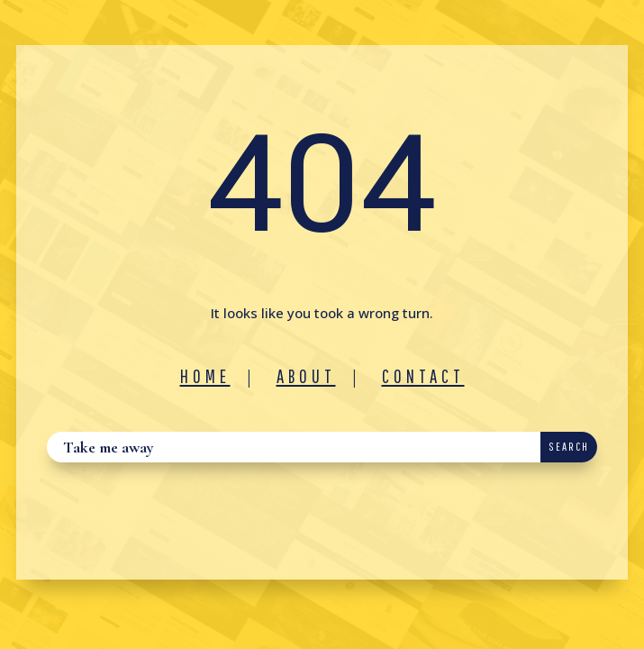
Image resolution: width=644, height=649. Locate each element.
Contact (423, 376)
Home (205, 376)
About (306, 376)
